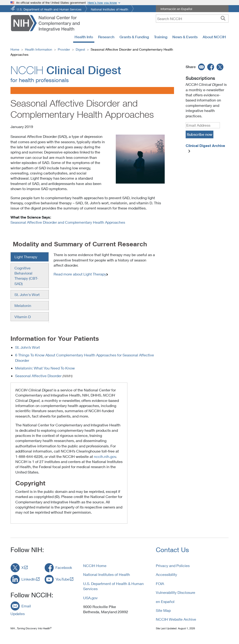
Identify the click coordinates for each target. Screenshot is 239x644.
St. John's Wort (27, 294)
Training (161, 37)
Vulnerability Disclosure (176, 592)
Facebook (64, 567)
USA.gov (90, 598)
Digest (80, 49)
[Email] (203, 125)
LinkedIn (29, 579)
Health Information (39, 49)
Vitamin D (23, 317)
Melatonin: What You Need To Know (45, 368)
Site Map (163, 610)
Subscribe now (200, 134)
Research (106, 37)
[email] (201, 67)
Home (15, 49)
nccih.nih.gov (105, 456)
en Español (165, 601)
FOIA (160, 583)
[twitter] (220, 67)
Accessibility (166, 574)
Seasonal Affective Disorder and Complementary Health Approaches (68, 222)
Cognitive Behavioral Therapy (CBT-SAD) (26, 276)
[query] (192, 19)
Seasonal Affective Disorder (38, 376)
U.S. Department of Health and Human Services (49, 9)
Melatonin (23, 305)
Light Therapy (26, 257)
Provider (64, 49)
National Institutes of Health (109, 9)
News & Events (185, 37)
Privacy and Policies (173, 566)
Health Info (84, 37)
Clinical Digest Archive (205, 146)
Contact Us (172, 550)
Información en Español (176, 9)
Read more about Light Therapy (80, 274)
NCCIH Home (95, 566)
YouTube (62, 579)
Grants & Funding (134, 37)
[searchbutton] (223, 18)
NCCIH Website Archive (176, 619)
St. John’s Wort (27, 347)
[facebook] (211, 67)
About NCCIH (214, 37)
